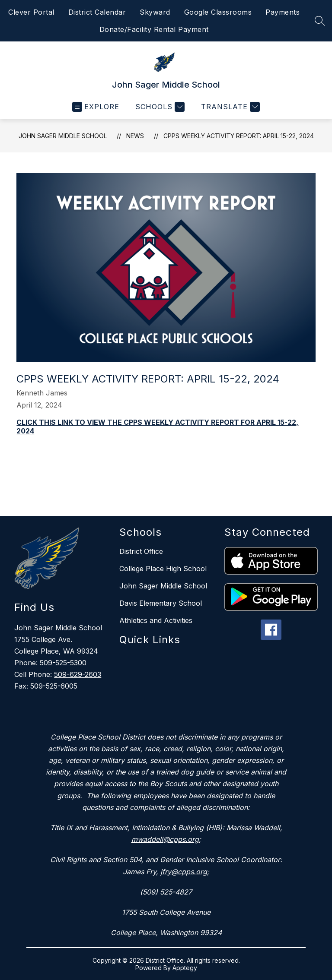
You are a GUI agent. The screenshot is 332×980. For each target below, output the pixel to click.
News (135, 136)
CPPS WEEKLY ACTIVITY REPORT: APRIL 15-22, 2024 (239, 136)
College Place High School (163, 569)
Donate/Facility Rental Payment (154, 29)
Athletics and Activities (156, 620)
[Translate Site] (229, 107)
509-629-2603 (78, 674)
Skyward (155, 12)
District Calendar (97, 12)
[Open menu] (96, 107)
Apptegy (185, 968)
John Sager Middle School (63, 136)
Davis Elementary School (161, 603)
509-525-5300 (63, 663)
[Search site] (320, 21)
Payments (283, 12)
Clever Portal (31, 12)
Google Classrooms (218, 12)
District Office (141, 551)
